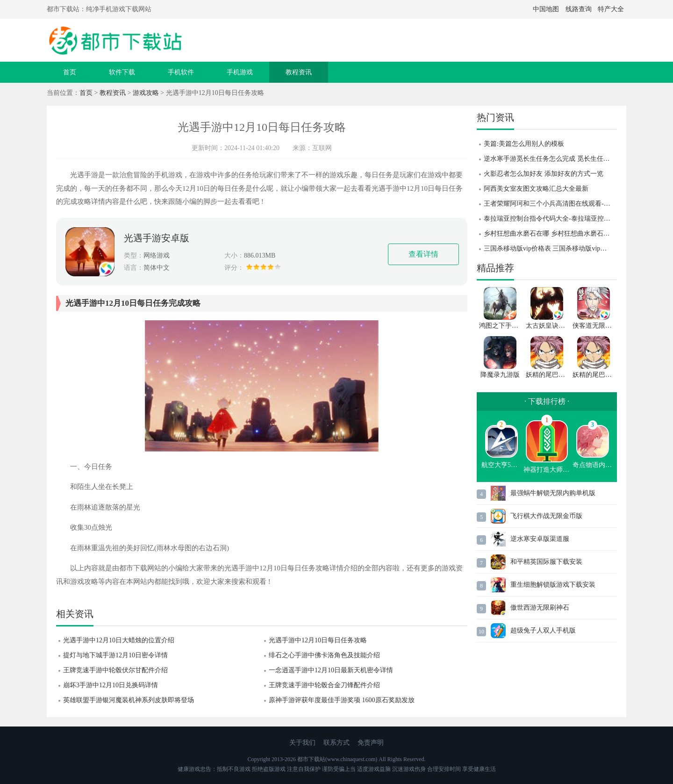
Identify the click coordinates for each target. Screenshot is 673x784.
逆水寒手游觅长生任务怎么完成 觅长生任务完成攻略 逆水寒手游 (550, 159)
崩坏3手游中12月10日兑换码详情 (111, 685)
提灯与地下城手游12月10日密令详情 (115, 655)
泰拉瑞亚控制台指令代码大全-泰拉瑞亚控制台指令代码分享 (550, 219)
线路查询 (579, 9)
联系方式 (336, 743)
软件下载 (122, 72)
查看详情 (423, 254)
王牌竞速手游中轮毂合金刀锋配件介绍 (324, 685)
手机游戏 (240, 72)
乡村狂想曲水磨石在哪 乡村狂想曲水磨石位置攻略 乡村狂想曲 (550, 234)
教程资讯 (299, 72)
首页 (70, 72)
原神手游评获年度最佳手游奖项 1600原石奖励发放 (342, 700)
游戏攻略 (146, 93)
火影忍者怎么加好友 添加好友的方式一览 (544, 174)
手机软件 (181, 72)
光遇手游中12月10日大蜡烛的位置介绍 (119, 640)
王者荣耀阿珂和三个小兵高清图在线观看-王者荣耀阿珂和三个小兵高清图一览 (550, 204)
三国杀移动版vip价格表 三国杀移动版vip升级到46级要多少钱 (550, 248)
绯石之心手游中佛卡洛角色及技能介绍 (324, 655)
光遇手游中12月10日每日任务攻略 (318, 640)
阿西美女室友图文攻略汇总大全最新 (536, 189)
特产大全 (611, 9)
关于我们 (302, 743)
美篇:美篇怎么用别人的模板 (524, 144)
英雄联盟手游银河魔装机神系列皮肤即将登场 (129, 700)
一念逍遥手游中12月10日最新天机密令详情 (331, 670)
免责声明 (371, 743)
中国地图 (546, 9)
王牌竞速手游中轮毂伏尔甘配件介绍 (115, 670)
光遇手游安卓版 (157, 238)
